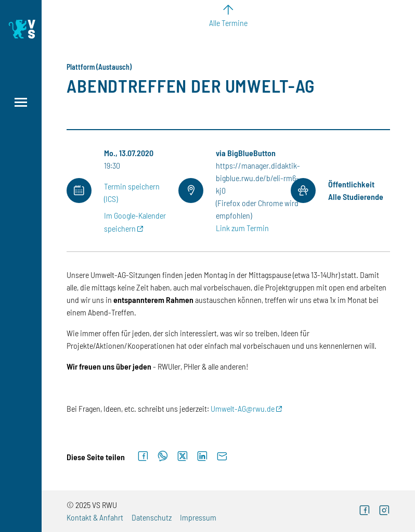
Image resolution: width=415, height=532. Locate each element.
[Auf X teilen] (183, 457)
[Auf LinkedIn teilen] (202, 457)
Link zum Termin (242, 228)
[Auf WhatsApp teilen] (163, 457)
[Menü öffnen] (21, 102)
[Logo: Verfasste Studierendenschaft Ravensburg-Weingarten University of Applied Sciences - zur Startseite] (21, 29)
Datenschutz (152, 517)
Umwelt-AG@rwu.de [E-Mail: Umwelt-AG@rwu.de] (243, 408)
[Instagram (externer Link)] (384, 511)
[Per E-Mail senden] (222, 457)
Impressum (198, 517)
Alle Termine (228, 23)
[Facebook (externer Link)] (365, 511)
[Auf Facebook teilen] (143, 457)
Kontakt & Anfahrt (95, 517)
